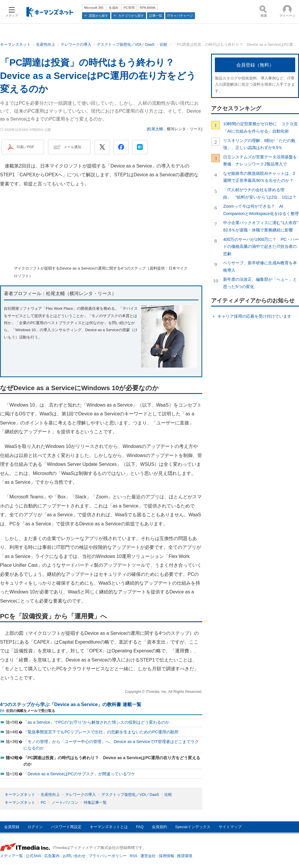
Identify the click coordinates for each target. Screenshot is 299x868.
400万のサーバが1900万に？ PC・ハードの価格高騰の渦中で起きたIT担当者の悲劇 (261, 247)
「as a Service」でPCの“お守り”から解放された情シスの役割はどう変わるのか (96, 722)
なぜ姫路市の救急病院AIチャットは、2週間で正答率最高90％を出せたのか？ (259, 177)
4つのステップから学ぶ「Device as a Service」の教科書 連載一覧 (71, 704)
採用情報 (167, 856)
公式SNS (33, 856)
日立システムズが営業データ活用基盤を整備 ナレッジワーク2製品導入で (260, 160)
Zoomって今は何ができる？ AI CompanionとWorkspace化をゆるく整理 (261, 210)
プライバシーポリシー (108, 856)
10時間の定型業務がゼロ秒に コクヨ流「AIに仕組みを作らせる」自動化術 (260, 127)
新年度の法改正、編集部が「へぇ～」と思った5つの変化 (260, 283)
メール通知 (72, 147)
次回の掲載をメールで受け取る (30, 711)
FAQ (140, 827)
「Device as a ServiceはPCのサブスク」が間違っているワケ (79, 774)
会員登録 (12, 827)
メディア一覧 (11, 856)
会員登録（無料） (255, 65)
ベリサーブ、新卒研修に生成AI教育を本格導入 (260, 266)
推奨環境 (185, 856)
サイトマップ (230, 827)
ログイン (35, 827)
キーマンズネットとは (109, 827)
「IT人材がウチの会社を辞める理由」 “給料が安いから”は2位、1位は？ (260, 193)
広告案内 (52, 856)
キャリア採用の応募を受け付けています (254, 316)
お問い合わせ (74, 856)
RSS (134, 856)
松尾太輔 (155, 129)
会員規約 (159, 827)
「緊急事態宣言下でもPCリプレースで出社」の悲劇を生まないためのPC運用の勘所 (101, 732)
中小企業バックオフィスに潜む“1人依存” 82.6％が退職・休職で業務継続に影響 (261, 226)
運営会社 (148, 856)
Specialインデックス (193, 827)
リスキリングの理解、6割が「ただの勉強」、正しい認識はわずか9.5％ (259, 144)
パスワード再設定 (66, 827)
